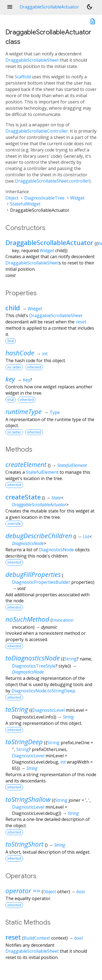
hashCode (20, 353)
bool (81, 892)
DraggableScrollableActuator (49, 242)
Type (55, 412)
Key (27, 380)
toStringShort (24, 844)
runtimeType (24, 411)
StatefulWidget (25, 204)
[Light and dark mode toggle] (89, 7)
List (86, 537)
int (45, 354)
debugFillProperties (33, 574)
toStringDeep (24, 742)
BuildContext (37, 938)
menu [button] (10, 7)
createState (23, 497)
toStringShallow (28, 799)
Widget (77, 198)
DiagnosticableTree (44, 198)
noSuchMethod (27, 619)
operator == (23, 891)
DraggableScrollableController (37, 131)
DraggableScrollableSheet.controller (52, 181)
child (13, 308)
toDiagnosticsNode (33, 658)
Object (12, 198)
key (10, 379)
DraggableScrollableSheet (32, 60)
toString (17, 709)
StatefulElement (72, 465)
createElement (26, 464)
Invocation (63, 620)
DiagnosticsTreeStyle (34, 666)
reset (81, 322)
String (70, 659)
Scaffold (23, 77)
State (56, 498)
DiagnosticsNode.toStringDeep (43, 691)
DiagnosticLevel (49, 710)
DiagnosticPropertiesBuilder (41, 582)
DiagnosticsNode (28, 543)
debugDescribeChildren (39, 536)
